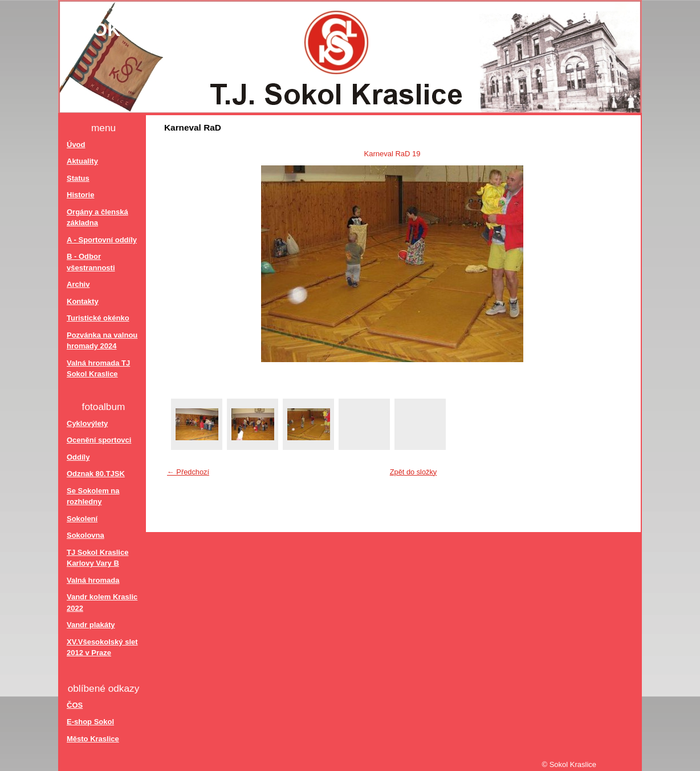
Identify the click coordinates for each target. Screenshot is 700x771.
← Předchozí (188, 472)
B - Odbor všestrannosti (91, 262)
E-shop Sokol (90, 722)
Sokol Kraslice (162, 30)
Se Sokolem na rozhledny (93, 496)
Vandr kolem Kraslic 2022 (102, 602)
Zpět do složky (414, 472)
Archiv (78, 284)
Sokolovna (86, 535)
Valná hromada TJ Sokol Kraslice (98, 369)
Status (78, 178)
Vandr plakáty (91, 625)
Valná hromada (93, 580)
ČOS (75, 705)
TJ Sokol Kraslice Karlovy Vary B (97, 558)
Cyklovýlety (87, 423)
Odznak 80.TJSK (96, 474)
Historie (80, 195)
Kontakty (83, 301)
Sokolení (82, 519)
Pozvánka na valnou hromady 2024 (102, 341)
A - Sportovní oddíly (102, 240)
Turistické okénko (98, 318)
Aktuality (82, 161)
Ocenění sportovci (99, 440)
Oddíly (78, 457)
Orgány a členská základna (97, 218)
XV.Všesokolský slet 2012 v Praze (102, 648)
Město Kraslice (93, 739)
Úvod (76, 145)
